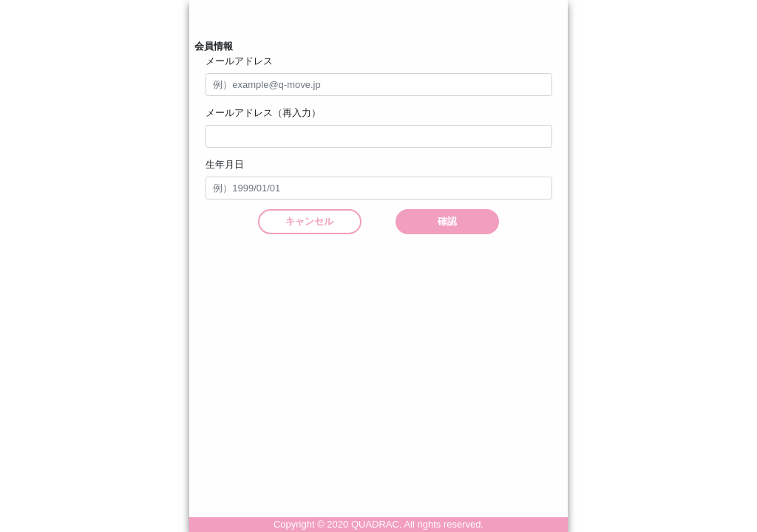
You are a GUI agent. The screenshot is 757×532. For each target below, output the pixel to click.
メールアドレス (239, 61)
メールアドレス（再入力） (263, 113)
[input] (379, 188)
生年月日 (225, 164)
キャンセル (309, 221)
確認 (447, 221)
